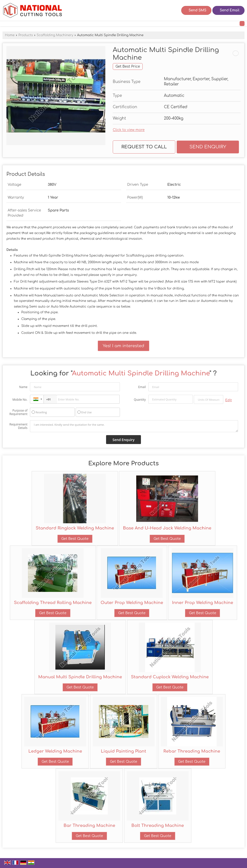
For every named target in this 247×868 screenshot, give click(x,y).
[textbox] (209, 399)
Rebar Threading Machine (192, 751)
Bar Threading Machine (89, 826)
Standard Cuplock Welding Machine (170, 677)
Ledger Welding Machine (55, 751)
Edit (228, 400)
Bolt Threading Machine (157, 826)
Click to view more (129, 130)
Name (23, 387)
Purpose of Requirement (18, 412)
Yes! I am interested (124, 346)
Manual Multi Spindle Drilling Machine (80, 677)
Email (142, 387)
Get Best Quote (75, 539)
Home (10, 35)
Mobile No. (20, 400)
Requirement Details (18, 426)
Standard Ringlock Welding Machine (75, 528)
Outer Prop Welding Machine (132, 603)
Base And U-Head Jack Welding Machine (167, 528)
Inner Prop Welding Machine (203, 603)
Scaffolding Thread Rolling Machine (53, 603)
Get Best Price (128, 66)
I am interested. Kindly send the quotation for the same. (134, 426)
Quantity (140, 400)
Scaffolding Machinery (55, 35)
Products (25, 35)
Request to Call (144, 147)
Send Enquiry (208, 147)
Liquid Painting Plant (123, 751)
